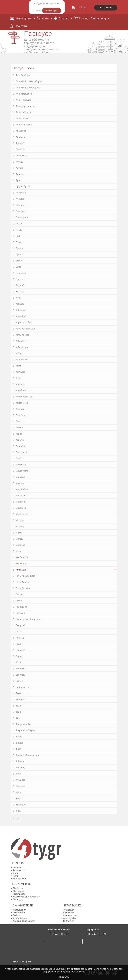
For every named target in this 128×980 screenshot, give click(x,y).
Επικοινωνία (19, 879)
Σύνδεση (82, 8)
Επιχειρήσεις (23, 18)
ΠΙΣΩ (18, 819)
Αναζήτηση (52, 11)
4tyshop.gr (68, 910)
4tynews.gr (69, 913)
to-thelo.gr (68, 921)
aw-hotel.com (70, 915)
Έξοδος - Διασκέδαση (92, 18)
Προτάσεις (19, 891)
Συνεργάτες (19, 870)
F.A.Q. (16, 876)
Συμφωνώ (64, 977)
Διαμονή (64, 18)
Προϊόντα (21, 26)
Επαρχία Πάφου (23, 68)
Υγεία (45, 18)
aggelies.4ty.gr (70, 918)
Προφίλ (17, 868)
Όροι (15, 873)
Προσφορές (19, 894)
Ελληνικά (106, 8)
